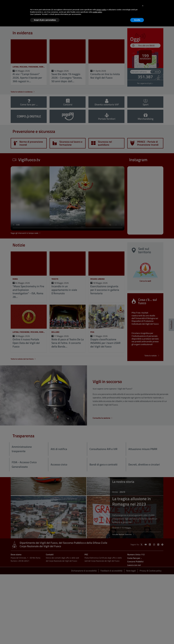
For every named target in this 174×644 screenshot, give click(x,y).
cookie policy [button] (97, 12)
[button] (143, 6)
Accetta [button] (137, 20)
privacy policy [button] (101, 10)
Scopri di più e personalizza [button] (45, 20)
